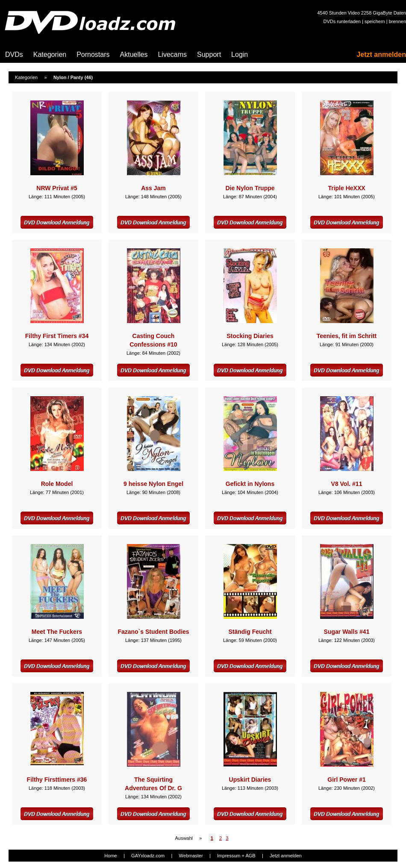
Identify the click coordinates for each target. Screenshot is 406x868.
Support (209, 54)
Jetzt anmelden (381, 54)
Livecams (172, 54)
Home (110, 856)
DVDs (14, 54)
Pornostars (93, 54)
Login (240, 54)
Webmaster (191, 856)
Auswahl (184, 838)
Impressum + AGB (236, 856)
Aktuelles (134, 54)
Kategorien (50, 54)
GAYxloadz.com (148, 856)
